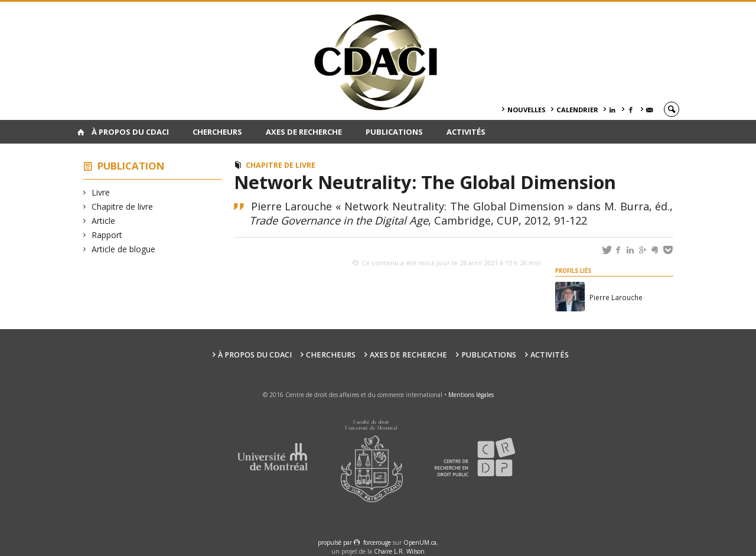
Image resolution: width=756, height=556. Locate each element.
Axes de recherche (304, 132)
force (377, 542)
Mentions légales (471, 395)
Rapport (107, 235)
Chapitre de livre (123, 207)
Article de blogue (124, 249)
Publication (131, 166)
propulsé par (336, 542)
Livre (101, 192)
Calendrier (577, 110)
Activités (466, 132)
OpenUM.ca (420, 542)
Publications (394, 132)
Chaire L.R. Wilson (399, 551)
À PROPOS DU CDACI (130, 132)
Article (104, 221)
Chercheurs (217, 132)
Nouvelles (527, 110)
